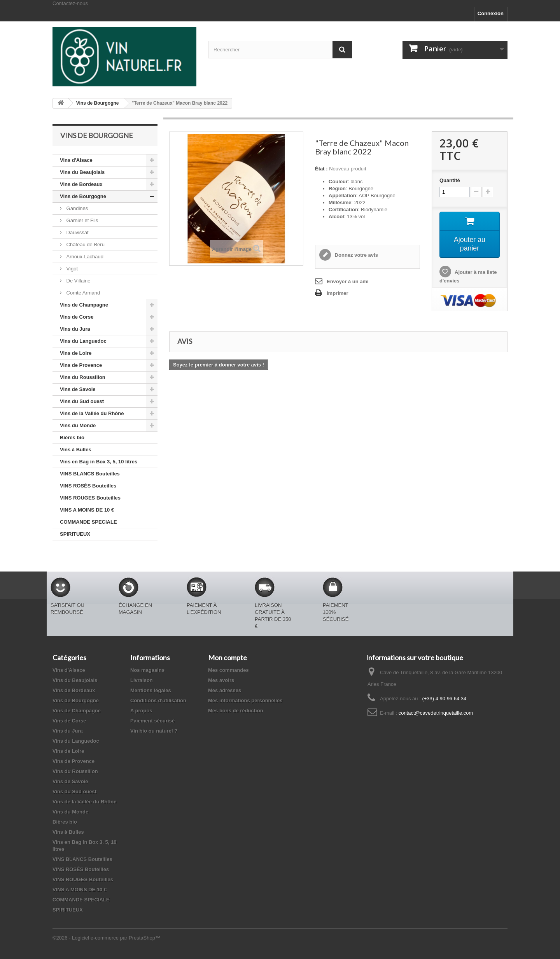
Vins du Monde (78, 425)
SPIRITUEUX (75, 534)
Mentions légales (151, 690)
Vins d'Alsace (76, 160)
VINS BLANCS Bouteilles (90, 474)
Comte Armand (82, 293)
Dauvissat (77, 232)
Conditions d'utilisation (158, 700)
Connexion (491, 13)
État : (321, 169)
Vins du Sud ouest (82, 401)
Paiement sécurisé (152, 721)
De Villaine (78, 281)
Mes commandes (228, 670)
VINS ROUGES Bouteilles (90, 498)
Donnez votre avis (356, 255)
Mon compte (227, 657)
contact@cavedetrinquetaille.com (436, 713)
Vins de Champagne (84, 305)
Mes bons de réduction (236, 711)
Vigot (71, 269)
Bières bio (72, 437)
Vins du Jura (75, 329)
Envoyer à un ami (348, 281)
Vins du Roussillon (83, 377)
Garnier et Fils (81, 220)
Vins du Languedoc (83, 341)
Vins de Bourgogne (83, 196)
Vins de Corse (77, 317)
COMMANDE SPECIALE (88, 522)
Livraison (142, 680)
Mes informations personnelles (245, 700)
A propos (141, 711)
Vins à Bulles (76, 450)
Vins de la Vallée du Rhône (92, 413)
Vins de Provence (81, 365)
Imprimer (338, 293)
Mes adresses (225, 690)
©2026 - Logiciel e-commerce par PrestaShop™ (106, 938)
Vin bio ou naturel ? (154, 731)
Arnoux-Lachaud (84, 257)
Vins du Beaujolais (82, 172)
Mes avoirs (221, 680)
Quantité (450, 180)
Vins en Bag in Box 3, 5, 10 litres (99, 462)
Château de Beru (85, 245)
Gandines (76, 208)
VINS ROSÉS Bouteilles (88, 486)
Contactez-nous (70, 3)
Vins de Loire (76, 353)
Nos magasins (147, 670)
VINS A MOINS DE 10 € (87, 510)
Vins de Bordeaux (81, 184)
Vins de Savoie (78, 389)
